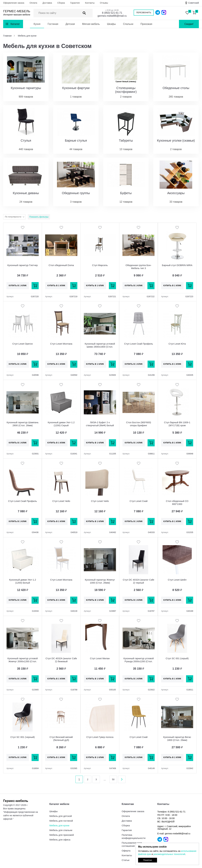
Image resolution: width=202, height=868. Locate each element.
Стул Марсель (100, 265)
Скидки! (189, 24)
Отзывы (104, 3)
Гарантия (75, 3)
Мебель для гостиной (61, 821)
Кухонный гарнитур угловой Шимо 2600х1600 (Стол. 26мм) (100, 347)
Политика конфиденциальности (134, 836)
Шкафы (111, 24)
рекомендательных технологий (169, 854)
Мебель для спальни (61, 830)
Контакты (90, 3)
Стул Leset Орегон (23, 344)
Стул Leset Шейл (177, 580)
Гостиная (53, 24)
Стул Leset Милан (100, 658)
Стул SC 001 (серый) (177, 658)
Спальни (128, 24)
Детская (70, 24)
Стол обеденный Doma (61, 265)
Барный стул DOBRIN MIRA (177, 265)
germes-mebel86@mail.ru (112, 16)
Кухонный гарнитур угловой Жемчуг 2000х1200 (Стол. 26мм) (23, 661)
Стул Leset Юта (177, 344)
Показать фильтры (39, 217)
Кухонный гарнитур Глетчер (23, 265)
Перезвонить (144, 13)
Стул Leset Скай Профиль (139, 344)
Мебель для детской (61, 816)
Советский (193, 3)
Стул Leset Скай (138, 501)
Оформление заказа (14, 3)
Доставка (47, 3)
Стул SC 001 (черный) (23, 737)
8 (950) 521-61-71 (112, 13)
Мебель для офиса (60, 840)
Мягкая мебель (91, 24)
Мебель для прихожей (62, 835)
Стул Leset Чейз (61, 501)
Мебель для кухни (59, 825)
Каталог (15, 24)
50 (113, 779)
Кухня (37, 24)
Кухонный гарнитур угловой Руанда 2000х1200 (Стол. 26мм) (139, 661)
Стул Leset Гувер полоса (100, 737)
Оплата (33, 3)
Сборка (61, 3)
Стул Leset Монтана (61, 344)
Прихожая (146, 24)
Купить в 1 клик (18, 286)
